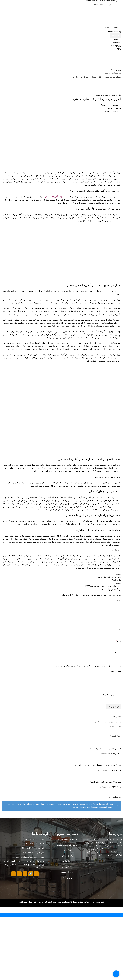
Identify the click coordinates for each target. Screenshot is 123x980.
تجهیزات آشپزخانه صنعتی (55, 197)
